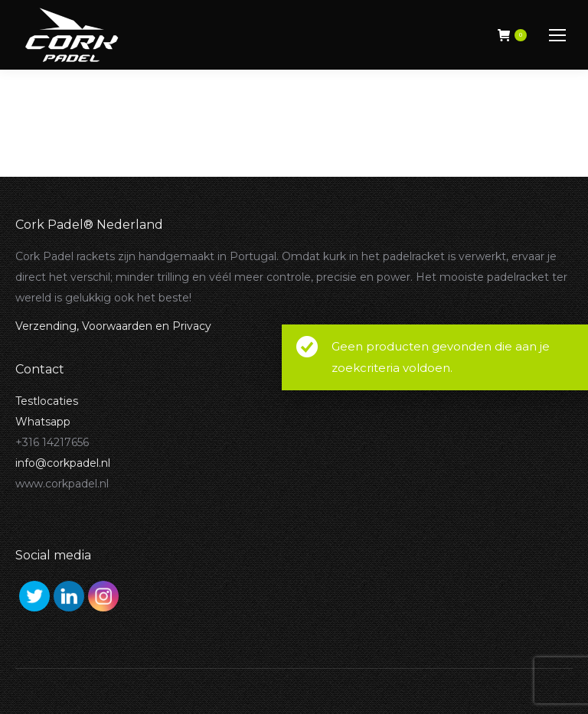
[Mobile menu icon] (557, 35)
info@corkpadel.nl (63, 463)
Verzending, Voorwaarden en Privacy (113, 326)
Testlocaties (47, 401)
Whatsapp (43, 422)
